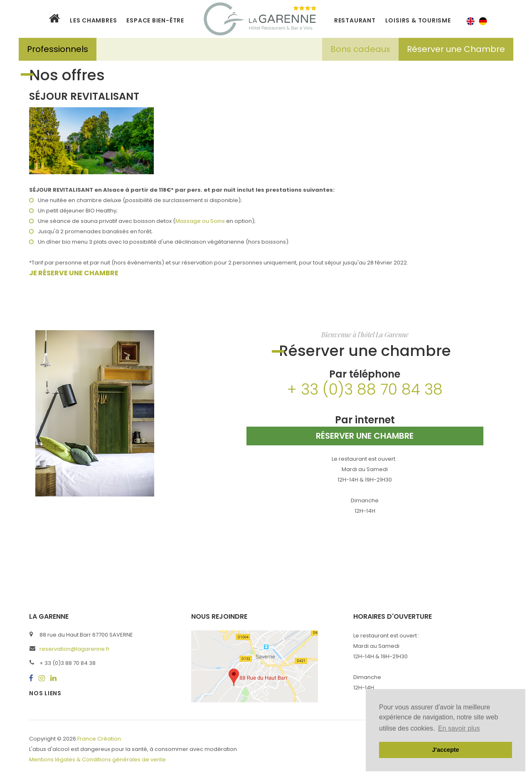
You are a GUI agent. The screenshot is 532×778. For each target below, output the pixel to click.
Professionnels (58, 49)
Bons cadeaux (360, 49)
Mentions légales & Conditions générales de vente (97, 759)
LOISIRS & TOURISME (418, 20)
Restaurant (355, 20)
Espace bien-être (155, 20)
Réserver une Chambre (456, 49)
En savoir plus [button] (459, 728)
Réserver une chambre (365, 436)
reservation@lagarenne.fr (75, 649)
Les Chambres (93, 20)
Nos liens (45, 693)
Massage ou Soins (200, 221)
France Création (99, 739)
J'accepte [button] (445, 750)
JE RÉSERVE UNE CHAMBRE (74, 273)
